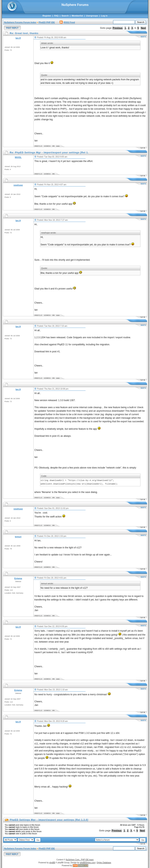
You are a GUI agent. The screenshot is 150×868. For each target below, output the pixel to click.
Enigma (18, 578)
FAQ (56, 16)
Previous (118, 28)
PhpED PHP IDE (47, 22)
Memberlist (77, 16)
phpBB (52, 863)
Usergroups (92, 16)
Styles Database (104, 863)
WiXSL (18, 157)
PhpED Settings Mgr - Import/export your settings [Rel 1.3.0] (49, 820)
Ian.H (18, 38)
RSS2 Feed (67, 22)
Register (47, 16)
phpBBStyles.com (88, 863)
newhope (18, 185)
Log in (104, 16)
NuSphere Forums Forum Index (20, 22)
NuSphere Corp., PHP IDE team (80, 860)
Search (65, 16)
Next (143, 28)
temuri (18, 537)
